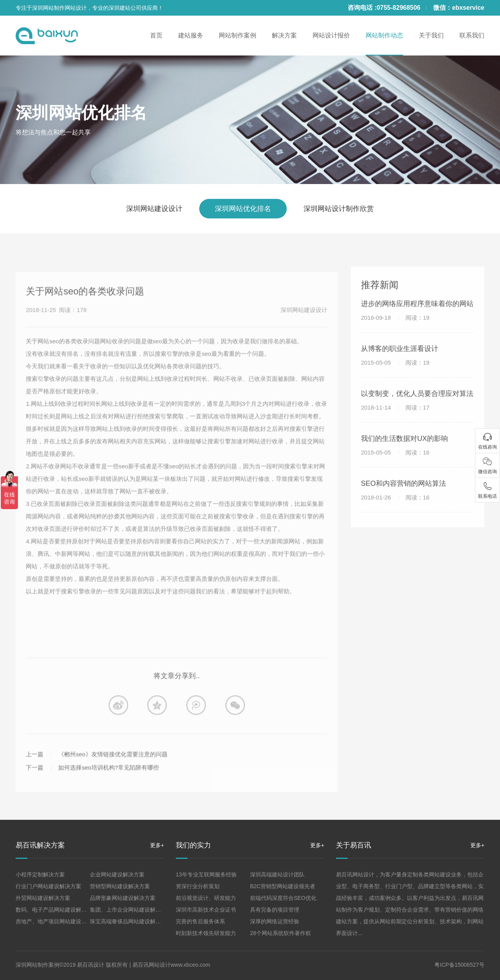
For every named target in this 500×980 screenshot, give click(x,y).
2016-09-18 (395, 326)
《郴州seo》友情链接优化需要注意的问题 (113, 771)
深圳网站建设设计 (154, 209)
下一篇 (35, 784)
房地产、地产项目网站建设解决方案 (59, 921)
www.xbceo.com (190, 965)
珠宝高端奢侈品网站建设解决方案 (131, 921)
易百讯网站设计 (152, 965)
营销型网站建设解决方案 (120, 886)
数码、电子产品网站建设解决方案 (57, 910)
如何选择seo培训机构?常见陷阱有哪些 (109, 784)
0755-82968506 (398, 8)
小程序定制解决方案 (40, 874)
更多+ (157, 845)
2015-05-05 (395, 371)
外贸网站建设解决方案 (43, 898)
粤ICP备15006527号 (459, 965)
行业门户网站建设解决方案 (48, 886)
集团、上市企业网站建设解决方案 (131, 910)
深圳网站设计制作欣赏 (339, 209)
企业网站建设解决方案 (117, 874)
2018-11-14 (395, 416)
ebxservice (468, 8)
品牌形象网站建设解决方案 (123, 898)
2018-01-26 (395, 506)
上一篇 (35, 771)
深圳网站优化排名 (81, 113)
